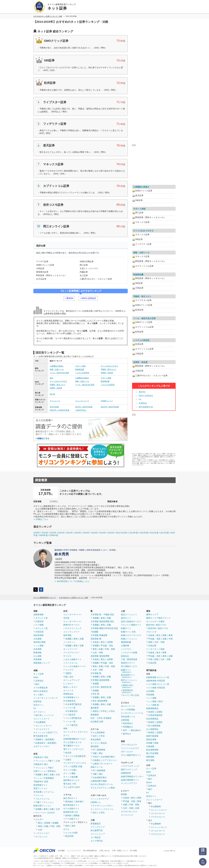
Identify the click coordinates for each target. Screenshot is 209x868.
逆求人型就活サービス (131, 621)
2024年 (45, 533)
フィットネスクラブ (100, 799)
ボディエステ (127, 752)
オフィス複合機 (70, 777)
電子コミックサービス (73, 749)
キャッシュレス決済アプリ (46, 732)
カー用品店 (96, 837)
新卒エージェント (129, 681)
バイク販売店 (69, 715)
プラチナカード (158, 817)
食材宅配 (67, 635)
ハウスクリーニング (72, 628)
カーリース (68, 691)
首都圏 (38, 775)
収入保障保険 (154, 726)
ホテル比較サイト (71, 809)
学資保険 (37, 659)
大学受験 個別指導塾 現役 (102, 621)
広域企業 (152, 646)
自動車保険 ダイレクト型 (158, 677)
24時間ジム (96, 802)
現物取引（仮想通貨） (46, 739)
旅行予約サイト (70, 798)
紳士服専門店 (97, 830)
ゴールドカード (43, 729)
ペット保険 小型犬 (155, 701)
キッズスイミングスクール (102, 809)
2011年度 (164, 533)
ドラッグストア (98, 827)
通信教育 (95, 708)
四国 (150, 642)
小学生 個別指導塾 (99, 701)
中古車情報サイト (71, 697)
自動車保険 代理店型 (156, 681)
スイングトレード (82, 401)
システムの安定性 (82, 373)
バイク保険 (38, 625)
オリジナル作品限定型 (75, 756)
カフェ (66, 735)
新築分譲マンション (43, 806)
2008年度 (54, 535)
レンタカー (68, 684)
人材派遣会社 (127, 691)
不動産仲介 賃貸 (41, 782)
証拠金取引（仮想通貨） (47, 743)
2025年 (37, 533)
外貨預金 (143, 403)
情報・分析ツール (57, 369)
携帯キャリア (152, 615)
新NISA (70, 298)
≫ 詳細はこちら (41, 519)
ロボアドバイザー (42, 746)
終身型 (151, 712)
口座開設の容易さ (57, 366)
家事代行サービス (71, 625)
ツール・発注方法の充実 (59, 373)
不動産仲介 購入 (41, 764)
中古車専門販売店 (73, 704)
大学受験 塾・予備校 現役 (102, 615)
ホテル (66, 829)
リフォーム (38, 795)
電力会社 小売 (70, 784)
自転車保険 (38, 635)
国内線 (68, 815)
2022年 (61, 533)
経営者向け (128, 723)
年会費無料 (40, 722)
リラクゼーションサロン (102, 806)
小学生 (112, 711)
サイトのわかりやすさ (109, 366)
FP (94, 750)
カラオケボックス (129, 812)
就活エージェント (129, 615)
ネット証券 (38, 674)
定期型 (159, 712)
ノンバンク (49, 715)
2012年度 (154, 533)
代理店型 (39, 621)
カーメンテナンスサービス (75, 732)
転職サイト (126, 628)
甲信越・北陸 (107, 646)
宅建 (95, 753)
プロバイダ (151, 632)
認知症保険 (151, 739)
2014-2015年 (122, 533)
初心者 (52, 394)
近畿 (52, 775)
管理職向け (128, 727)
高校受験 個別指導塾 (100, 656)
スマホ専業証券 (40, 688)
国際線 (76, 815)
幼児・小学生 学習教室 (101, 718)
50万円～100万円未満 (84, 407)
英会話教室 (96, 739)
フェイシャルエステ (130, 748)
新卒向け (127, 734)
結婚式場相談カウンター (132, 776)
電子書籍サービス (71, 746)
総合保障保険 (152, 750)
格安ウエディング (129, 769)
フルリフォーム (43, 799)
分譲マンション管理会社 (45, 771)
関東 (139, 798)
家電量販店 (96, 824)
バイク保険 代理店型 (156, 688)
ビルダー (39, 819)
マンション (40, 761)
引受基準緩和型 (155, 715)
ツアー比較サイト (71, 819)
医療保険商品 (152, 708)
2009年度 (43, 535)
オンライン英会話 (99, 743)
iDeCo (149, 782)
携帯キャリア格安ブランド (158, 618)
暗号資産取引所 (146, 407)
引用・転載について (120, 851)
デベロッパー (42, 837)
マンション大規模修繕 (44, 778)
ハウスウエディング (130, 766)
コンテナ (69, 670)
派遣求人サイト (128, 663)
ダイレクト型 (42, 618)
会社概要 (61, 851)
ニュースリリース (74, 851)
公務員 (96, 764)
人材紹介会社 (127, 686)
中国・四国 (55, 826)
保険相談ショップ (42, 663)
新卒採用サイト (128, 676)
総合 (52, 378)
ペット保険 (38, 646)
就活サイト (126, 618)
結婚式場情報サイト (130, 780)
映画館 (124, 794)
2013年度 (144, 533)
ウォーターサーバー (72, 615)
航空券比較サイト (71, 805)
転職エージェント (129, 639)
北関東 (47, 823)
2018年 (94, 533)
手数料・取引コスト (109, 369)
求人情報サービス (129, 666)
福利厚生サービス (71, 780)
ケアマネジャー (110, 760)
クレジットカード (42, 719)
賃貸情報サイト (40, 785)
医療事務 (101, 750)
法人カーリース (128, 706)
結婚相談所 (126, 773)
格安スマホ (163, 628)
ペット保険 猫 (153, 705)
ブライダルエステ (129, 745)
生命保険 (37, 649)
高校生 (96, 711)
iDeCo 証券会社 (89, 298)
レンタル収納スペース (75, 666)
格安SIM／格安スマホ (156, 625)
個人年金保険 (152, 753)
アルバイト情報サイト (131, 625)
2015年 (111, 533)
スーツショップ (98, 834)
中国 (171, 639)
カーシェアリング (71, 680)
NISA (36, 677)
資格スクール (97, 767)
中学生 (104, 711)
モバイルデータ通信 (155, 621)
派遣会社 (125, 656)
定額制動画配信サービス (74, 739)
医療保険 (37, 653)
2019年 (86, 533)
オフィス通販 (69, 773)
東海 (46, 775)
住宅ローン (38, 705)
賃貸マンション (40, 788)
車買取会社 (68, 694)
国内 (67, 826)
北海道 (96, 642)
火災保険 (37, 639)
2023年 (53, 533)
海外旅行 (80, 802)
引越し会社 (68, 677)
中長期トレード (107, 401)
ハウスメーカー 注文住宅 (44, 813)
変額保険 (150, 757)
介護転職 (125, 646)
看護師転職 (126, 642)
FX (140, 399)
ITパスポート (107, 764)
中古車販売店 (69, 701)
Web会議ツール (128, 717)
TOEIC (96, 757)
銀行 (37, 684)
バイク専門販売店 (73, 718)
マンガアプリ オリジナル (75, 763)
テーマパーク (127, 815)
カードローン (39, 712)
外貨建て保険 (152, 743)
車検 (65, 728)
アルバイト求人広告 (130, 695)
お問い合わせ (105, 851)
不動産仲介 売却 (41, 757)
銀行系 (38, 715)
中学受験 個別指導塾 (100, 680)
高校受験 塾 (96, 639)
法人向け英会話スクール (102, 784)
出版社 (68, 760)
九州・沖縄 (98, 653)
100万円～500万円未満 (110, 407)
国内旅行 (69, 802)
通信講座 (95, 746)
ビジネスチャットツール (132, 713)
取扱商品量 (80, 369)
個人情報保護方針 (90, 851)
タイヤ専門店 (97, 841)
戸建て (51, 761)
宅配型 (68, 673)
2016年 (103, 533)
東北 (40, 823)
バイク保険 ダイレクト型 (158, 684)
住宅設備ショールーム (44, 792)
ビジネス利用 (71, 833)
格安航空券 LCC (71, 812)
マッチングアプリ (129, 783)
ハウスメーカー (43, 833)
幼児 (95, 736)
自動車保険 (38, 615)
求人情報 (133, 851)
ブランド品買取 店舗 (73, 766)
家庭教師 (95, 715)
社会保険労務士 (108, 757)
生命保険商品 (152, 719)
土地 (58, 761)
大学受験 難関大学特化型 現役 (104, 628)
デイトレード (55, 401)
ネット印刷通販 (128, 710)
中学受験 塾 (96, 673)
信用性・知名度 (107, 373)
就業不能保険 (152, 736)
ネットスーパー (70, 649)
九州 (58, 775)
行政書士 (97, 760)
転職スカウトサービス (131, 635)
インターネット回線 (155, 649)
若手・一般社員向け (132, 730)
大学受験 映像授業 (99, 635)
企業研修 (125, 720)
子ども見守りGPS (72, 787)
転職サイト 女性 (128, 632)
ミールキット (69, 642)
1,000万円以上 (81, 410)
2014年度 (134, 533)
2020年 (78, 533)
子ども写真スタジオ (72, 742)
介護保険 (150, 746)
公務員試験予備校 (99, 781)
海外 (73, 826)
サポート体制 (80, 366)
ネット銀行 (38, 695)
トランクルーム (70, 663)
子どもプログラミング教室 (103, 788)
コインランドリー (71, 632)
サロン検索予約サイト (131, 755)
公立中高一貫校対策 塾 (101, 687)
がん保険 (37, 656)
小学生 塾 (95, 694)
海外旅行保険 (39, 642)
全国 (137, 808)
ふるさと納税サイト (72, 659)
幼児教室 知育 (97, 722)
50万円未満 (54, 407)
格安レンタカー (70, 687)
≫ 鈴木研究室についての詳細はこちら (72, 581)
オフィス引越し (70, 770)
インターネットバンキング (46, 698)
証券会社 (39, 681)
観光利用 (69, 836)
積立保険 (150, 760)
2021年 (70, 533)
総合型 (68, 753)
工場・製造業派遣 (129, 659)
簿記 (101, 753)
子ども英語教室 (98, 732)
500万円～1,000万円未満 (60, 410)
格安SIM (152, 628)
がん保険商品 (152, 729)
